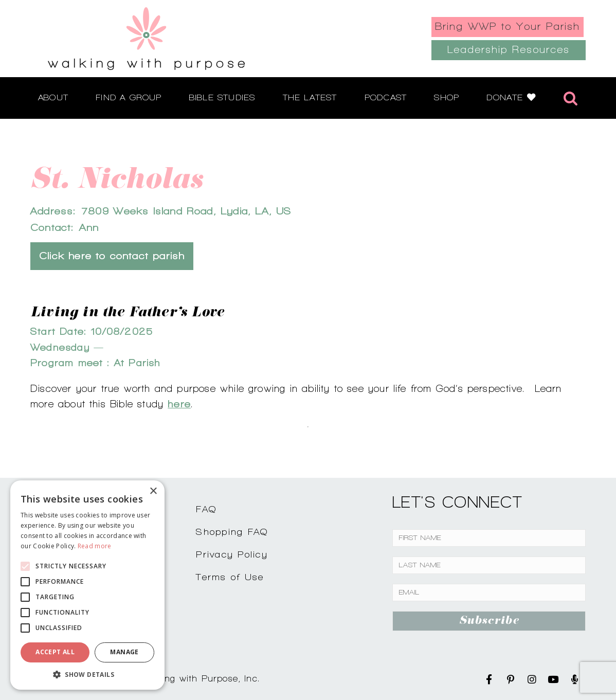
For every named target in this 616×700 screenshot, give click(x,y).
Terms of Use (230, 577)
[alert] (87, 585)
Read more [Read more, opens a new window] (95, 546)
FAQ (206, 509)
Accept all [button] (55, 652)
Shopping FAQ (232, 532)
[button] (87, 674)
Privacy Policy (232, 554)
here (179, 404)
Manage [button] (124, 652)
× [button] (153, 491)
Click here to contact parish (112, 256)
